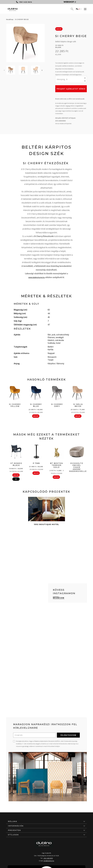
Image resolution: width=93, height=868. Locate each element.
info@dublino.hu (49, 861)
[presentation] (4, 70)
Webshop (70, 2)
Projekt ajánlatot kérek (71, 89)
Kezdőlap (10, 19)
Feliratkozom (68, 735)
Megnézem (59, 598)
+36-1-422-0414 (48, 858)
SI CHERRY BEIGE (22, 19)
